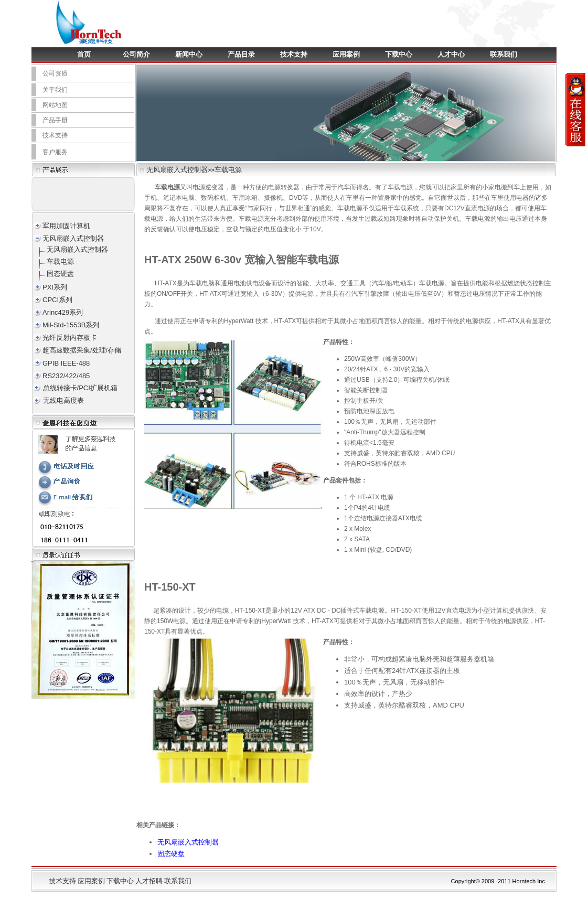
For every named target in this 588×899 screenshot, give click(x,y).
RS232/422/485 (66, 376)
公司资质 (55, 73)
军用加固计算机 (66, 226)
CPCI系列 (57, 300)
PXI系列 (55, 287)
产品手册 (55, 120)
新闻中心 (189, 54)
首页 (84, 54)
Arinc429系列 (63, 312)
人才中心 (451, 54)
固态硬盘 (60, 274)
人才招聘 (149, 881)
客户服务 (55, 152)
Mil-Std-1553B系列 (71, 325)
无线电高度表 (63, 400)
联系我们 (504, 54)
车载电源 (228, 170)
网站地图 (55, 105)
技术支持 (294, 54)
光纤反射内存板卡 (70, 338)
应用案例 (346, 54)
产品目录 (241, 54)
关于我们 (55, 90)
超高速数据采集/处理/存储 (82, 350)
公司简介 (136, 54)
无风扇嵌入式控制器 (177, 170)
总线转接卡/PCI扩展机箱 (80, 388)
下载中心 (399, 54)
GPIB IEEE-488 (66, 363)
